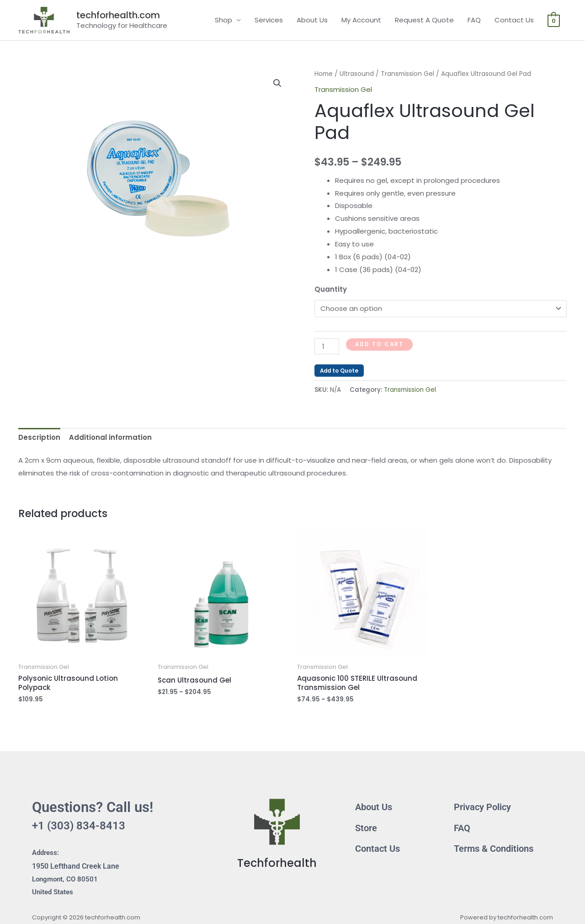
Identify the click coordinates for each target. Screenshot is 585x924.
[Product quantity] (327, 346)
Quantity (331, 289)
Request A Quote (424, 20)
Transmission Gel (407, 74)
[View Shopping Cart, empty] (554, 20)
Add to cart (379, 344)
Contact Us (514, 20)
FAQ (474, 20)
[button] (277, 83)
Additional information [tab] (110, 437)
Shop (223, 20)
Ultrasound (357, 74)
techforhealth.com (118, 15)
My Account (361, 20)
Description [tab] (39, 437)
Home (324, 74)
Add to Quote (339, 371)
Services (269, 20)
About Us (312, 20)
